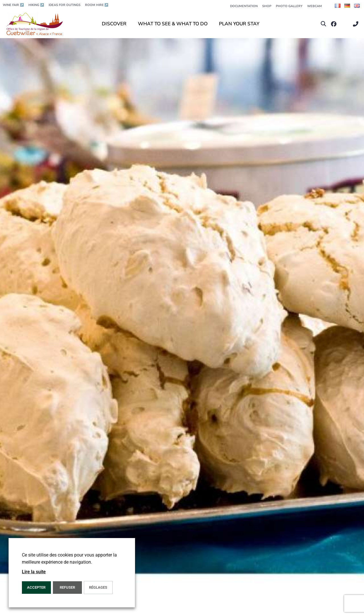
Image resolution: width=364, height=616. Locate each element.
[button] (323, 24)
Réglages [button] (98, 587)
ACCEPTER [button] (36, 587)
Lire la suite (34, 572)
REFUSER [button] (67, 587)
